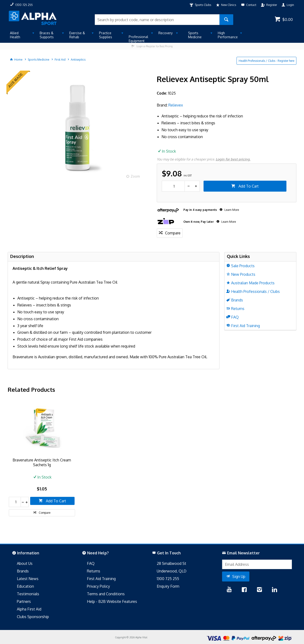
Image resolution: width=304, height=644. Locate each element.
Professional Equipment (138, 39)
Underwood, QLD (172, 571)
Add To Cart (248, 186)
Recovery (166, 33)
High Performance (228, 35)
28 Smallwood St (171, 563)
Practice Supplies (106, 35)
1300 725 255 (168, 579)
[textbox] (157, 20)
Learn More (231, 210)
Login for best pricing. (233, 159)
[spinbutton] (173, 186)
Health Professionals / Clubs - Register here (266, 61)
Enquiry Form (168, 586)
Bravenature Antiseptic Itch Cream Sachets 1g (42, 462)
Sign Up (239, 576)
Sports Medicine (195, 35)
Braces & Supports (47, 35)
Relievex (176, 105)
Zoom (135, 176)
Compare (173, 233)
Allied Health (15, 35)
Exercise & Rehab (77, 35)
